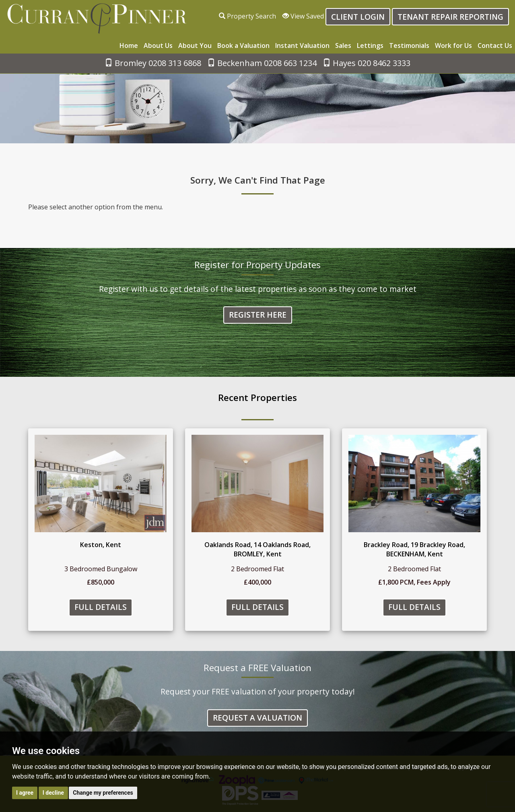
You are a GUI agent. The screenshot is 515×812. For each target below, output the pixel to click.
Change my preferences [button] (103, 793)
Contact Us (495, 45)
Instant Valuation (302, 45)
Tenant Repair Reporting (450, 17)
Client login (358, 17)
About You (195, 45)
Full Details (101, 607)
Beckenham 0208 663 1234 (262, 63)
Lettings (370, 45)
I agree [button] (25, 793)
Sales (343, 45)
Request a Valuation (257, 718)
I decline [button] (53, 793)
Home (129, 45)
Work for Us (453, 45)
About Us (158, 45)
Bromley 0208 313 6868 (153, 63)
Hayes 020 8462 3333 (367, 63)
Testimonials (409, 45)
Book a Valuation (243, 45)
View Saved (303, 16)
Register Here (258, 315)
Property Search (247, 16)
